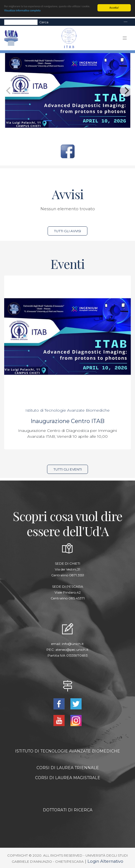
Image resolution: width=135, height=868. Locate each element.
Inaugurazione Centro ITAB (67, 421)
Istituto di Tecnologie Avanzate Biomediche (67, 410)
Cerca (44, 22)
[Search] (21, 22)
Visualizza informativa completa (22, 10)
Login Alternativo (105, 861)
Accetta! (114, 8)
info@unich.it (73, 644)
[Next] (126, 91)
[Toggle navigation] (126, 22)
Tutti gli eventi (68, 469)
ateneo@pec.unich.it (72, 650)
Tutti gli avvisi (67, 231)
